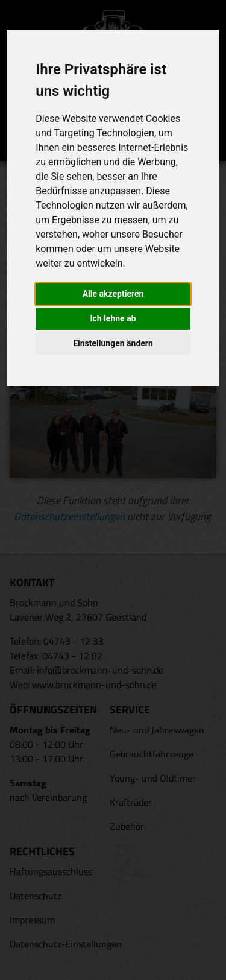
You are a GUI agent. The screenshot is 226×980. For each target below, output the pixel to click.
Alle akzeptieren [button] (113, 294)
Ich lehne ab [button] (113, 318)
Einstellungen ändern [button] (113, 343)
